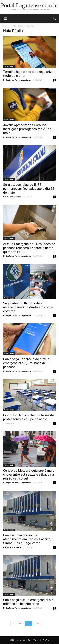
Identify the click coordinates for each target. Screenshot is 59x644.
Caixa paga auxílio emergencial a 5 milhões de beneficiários (28, 602)
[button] (55, 18)
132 (21, 623)
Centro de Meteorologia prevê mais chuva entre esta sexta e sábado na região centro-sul (29, 474)
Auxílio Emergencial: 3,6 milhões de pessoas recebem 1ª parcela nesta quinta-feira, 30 (29, 248)
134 (37, 623)
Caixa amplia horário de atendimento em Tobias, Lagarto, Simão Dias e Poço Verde (27, 539)
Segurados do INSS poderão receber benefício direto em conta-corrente (28, 307)
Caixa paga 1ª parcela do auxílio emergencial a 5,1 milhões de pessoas (26, 363)
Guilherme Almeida (12, 197)
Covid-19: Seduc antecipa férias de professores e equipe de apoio (28, 417)
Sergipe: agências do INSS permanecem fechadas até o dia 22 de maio (29, 189)
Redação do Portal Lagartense (17, 80)
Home (6, 26)
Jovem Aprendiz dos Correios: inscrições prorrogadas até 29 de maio (27, 129)
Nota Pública (17, 26)
